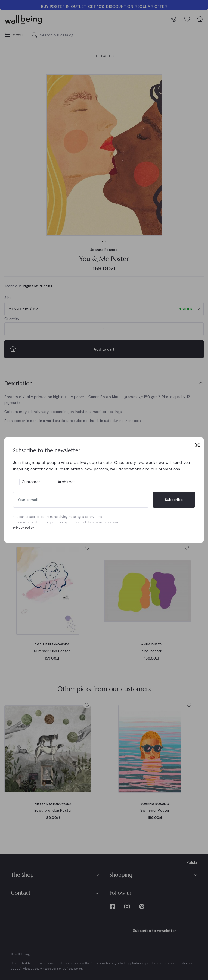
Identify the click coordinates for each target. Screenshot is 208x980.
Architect (66, 482)
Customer (31, 482)
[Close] (198, 445)
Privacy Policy (24, 528)
